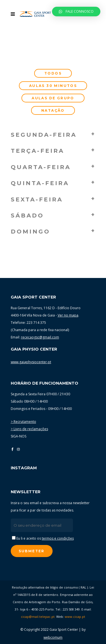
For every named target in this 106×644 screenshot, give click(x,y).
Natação (53, 110)
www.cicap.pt (75, 617)
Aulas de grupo (53, 98)
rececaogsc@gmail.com (40, 337)
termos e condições (58, 538)
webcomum (53, 637)
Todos (53, 73)
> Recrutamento (23, 422)
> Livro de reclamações (29, 429)
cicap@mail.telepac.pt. (38, 617)
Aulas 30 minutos (53, 86)
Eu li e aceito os (43, 538)
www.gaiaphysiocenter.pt (31, 362)
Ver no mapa (68, 315)
